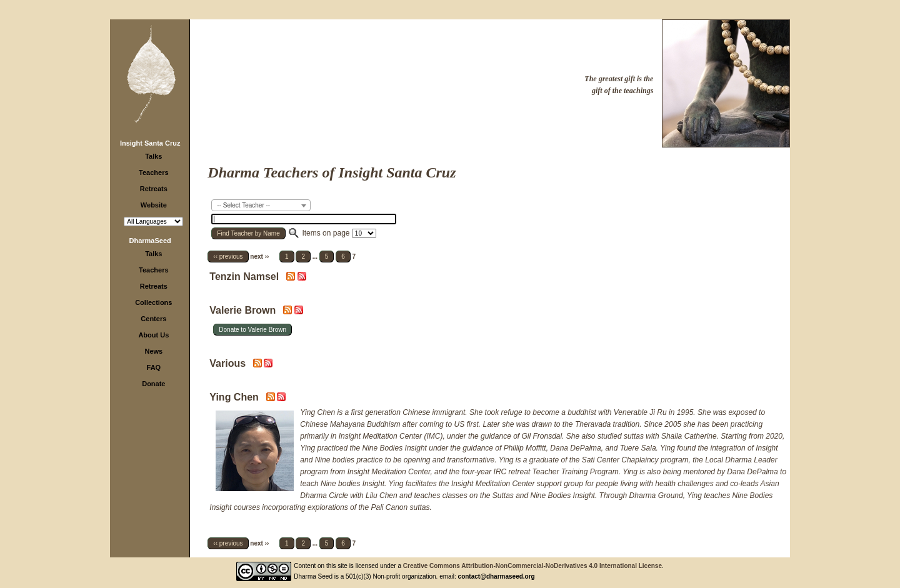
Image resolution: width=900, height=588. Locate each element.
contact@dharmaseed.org (497, 576)
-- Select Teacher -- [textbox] (243, 205)
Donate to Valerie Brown (252, 330)
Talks (153, 156)
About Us (153, 335)
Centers (153, 319)
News (153, 351)
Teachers (154, 172)
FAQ (154, 367)
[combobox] (261, 205)
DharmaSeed (150, 241)
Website (154, 205)
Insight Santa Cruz (150, 143)
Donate (153, 384)
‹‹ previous (228, 257)
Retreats (154, 189)
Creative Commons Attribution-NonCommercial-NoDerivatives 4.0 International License (532, 566)
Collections (153, 302)
